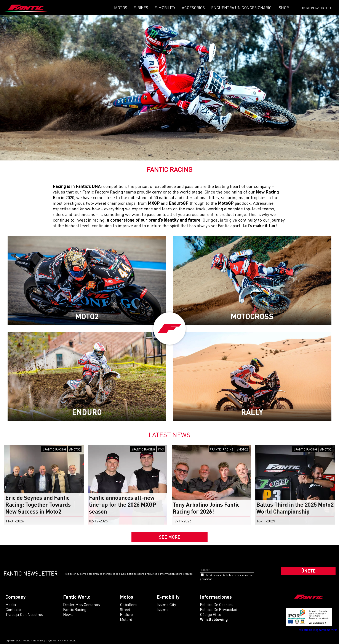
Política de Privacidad (219, 609)
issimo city (166, 604)
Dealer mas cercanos (82, 604)
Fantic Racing (75, 609)
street (125, 609)
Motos (121, 8)
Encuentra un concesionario (241, 8)
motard (126, 619)
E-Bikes (141, 8)
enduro (126, 614)
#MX (161, 449)
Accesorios (193, 8)
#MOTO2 (75, 449)
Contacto (13, 609)
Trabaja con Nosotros (24, 614)
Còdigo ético (211, 614)
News (68, 614)
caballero (128, 604)
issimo (163, 609)
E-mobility (165, 8)
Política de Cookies (216, 604)
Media (11, 604)
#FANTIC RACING (54, 449)
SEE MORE (170, 537)
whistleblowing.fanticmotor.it (318, 630)
